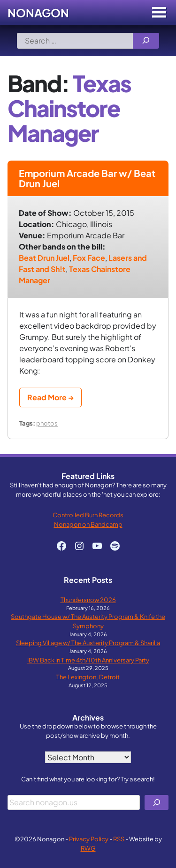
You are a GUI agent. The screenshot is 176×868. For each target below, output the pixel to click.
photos (47, 423)
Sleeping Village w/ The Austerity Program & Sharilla (88, 643)
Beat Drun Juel (44, 258)
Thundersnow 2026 (88, 600)
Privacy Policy (89, 839)
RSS (119, 839)
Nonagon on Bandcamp (88, 524)
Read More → (50, 397)
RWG (88, 848)
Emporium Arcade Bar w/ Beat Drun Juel (87, 178)
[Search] (146, 41)
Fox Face (89, 258)
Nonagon (38, 13)
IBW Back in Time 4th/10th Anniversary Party (88, 660)
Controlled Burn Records (88, 515)
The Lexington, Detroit (88, 677)
